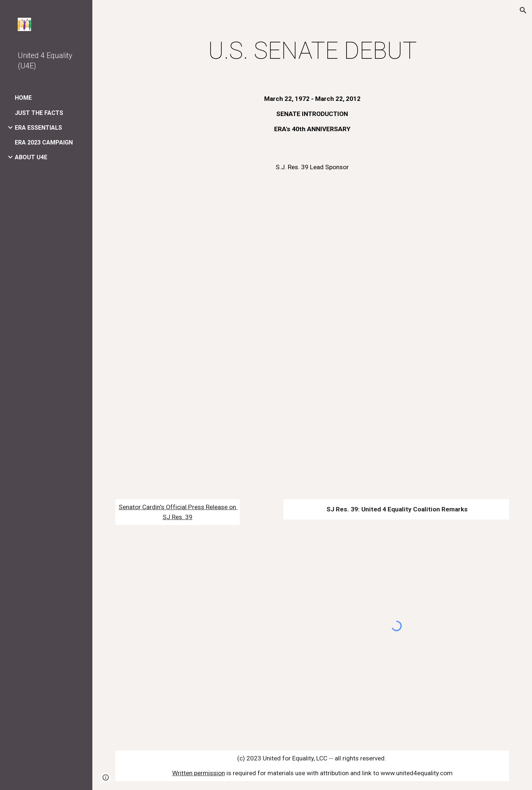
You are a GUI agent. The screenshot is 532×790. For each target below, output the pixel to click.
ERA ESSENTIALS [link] (38, 128)
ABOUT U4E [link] (31, 157)
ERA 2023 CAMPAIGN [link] (44, 142)
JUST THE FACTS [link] (39, 113)
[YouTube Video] (312, 338)
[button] (523, 10)
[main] (312, 51)
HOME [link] (23, 98)
